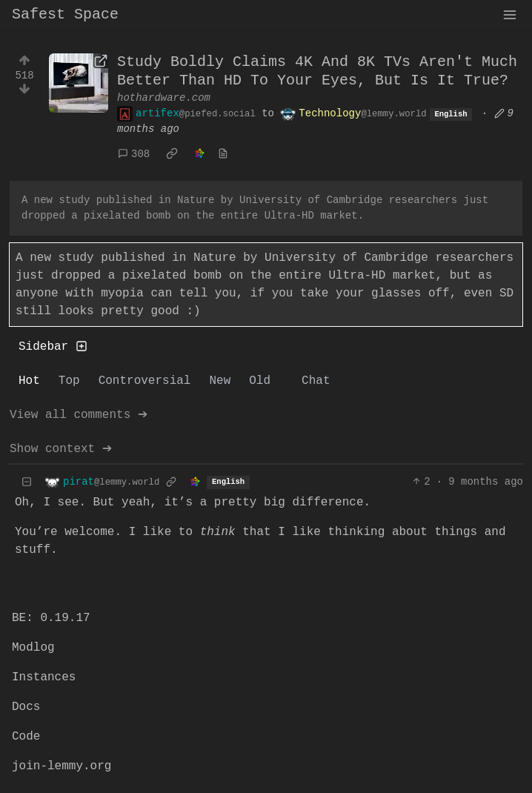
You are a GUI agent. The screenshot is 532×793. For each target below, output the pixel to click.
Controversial (145, 381)
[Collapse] (27, 482)
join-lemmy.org (61, 766)
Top (69, 381)
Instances (44, 677)
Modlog (33, 648)
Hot (29, 381)
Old (260, 381)
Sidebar (53, 347)
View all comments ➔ (79, 415)
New (220, 381)
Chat (316, 381)
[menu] (510, 15)
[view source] (223, 155)
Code (26, 737)
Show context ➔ (61, 449)
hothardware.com (164, 98)
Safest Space (65, 14)
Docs (26, 707)
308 (134, 154)
